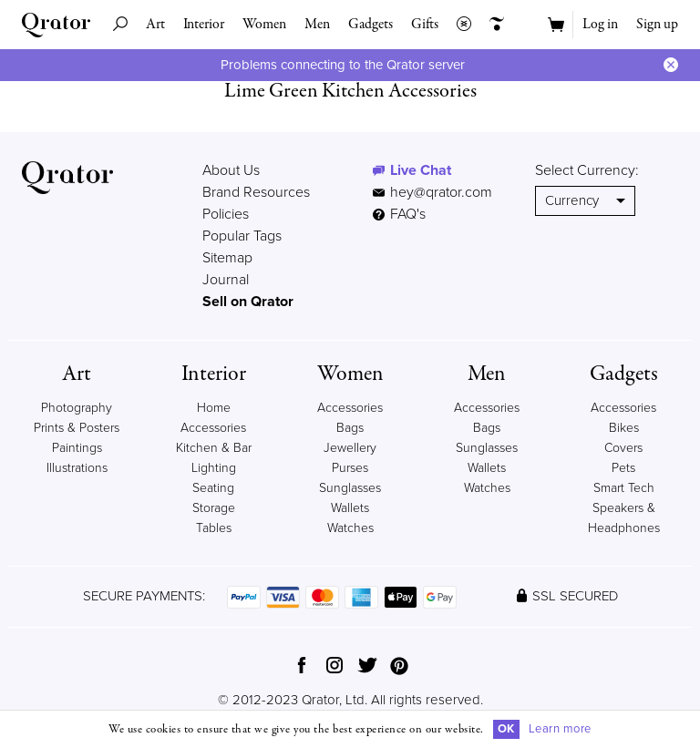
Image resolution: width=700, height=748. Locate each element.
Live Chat (421, 170)
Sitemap (227, 258)
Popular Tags (242, 236)
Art (155, 25)
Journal (226, 280)
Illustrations (77, 468)
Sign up (657, 25)
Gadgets (371, 25)
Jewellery (350, 448)
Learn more (560, 729)
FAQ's (399, 214)
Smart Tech (624, 488)
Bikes (624, 428)
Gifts (425, 25)
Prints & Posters (77, 428)
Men (317, 25)
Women (264, 25)
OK (506, 729)
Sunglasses (350, 488)
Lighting (214, 468)
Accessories (350, 408)
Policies (226, 214)
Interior (204, 25)
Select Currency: (587, 170)
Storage (214, 508)
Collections (459, 25)
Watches (350, 528)
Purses (350, 468)
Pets (623, 468)
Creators (492, 25)
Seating (213, 488)
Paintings (77, 448)
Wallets (350, 508)
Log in (600, 25)
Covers (623, 448)
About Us (231, 170)
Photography (77, 408)
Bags (350, 428)
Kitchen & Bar (214, 448)
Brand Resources (256, 192)
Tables (214, 528)
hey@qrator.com (441, 192)
